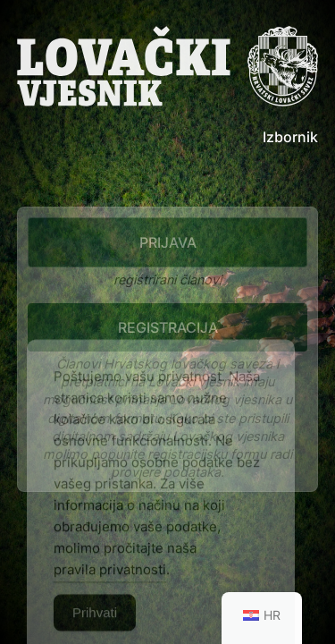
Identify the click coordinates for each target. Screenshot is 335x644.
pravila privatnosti (110, 584)
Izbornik (290, 137)
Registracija (168, 327)
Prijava (168, 242)
